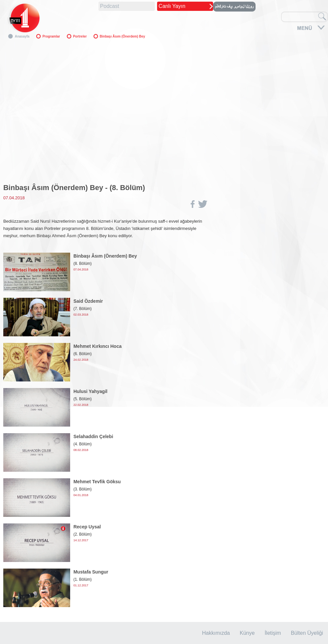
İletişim (273, 633)
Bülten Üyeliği (307, 633)
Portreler (80, 36)
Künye (247, 633)
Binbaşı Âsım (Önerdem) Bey (123, 36)
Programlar (51, 36)
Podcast (110, 6)
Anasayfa (22, 36)
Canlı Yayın (172, 6)
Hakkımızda (216, 633)
